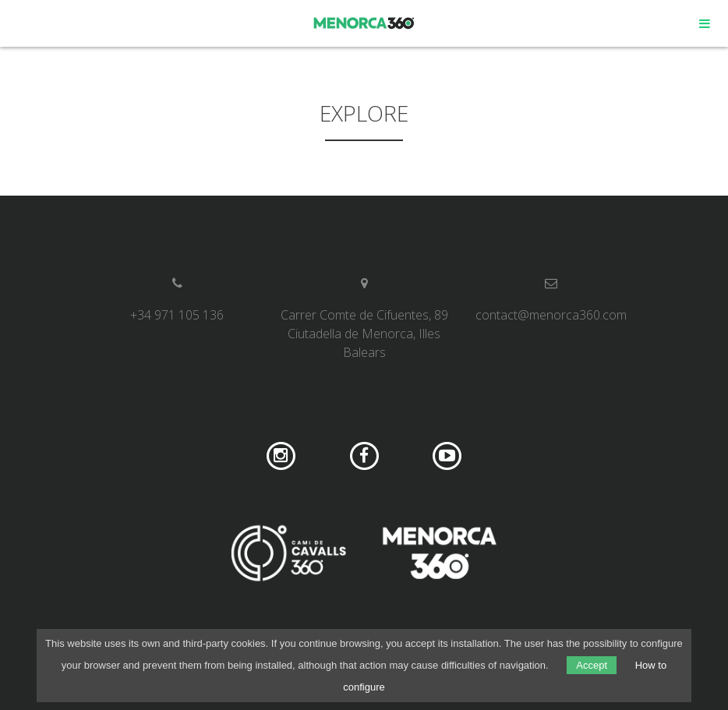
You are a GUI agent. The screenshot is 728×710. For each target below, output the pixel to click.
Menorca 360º (364, 23)
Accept (592, 665)
